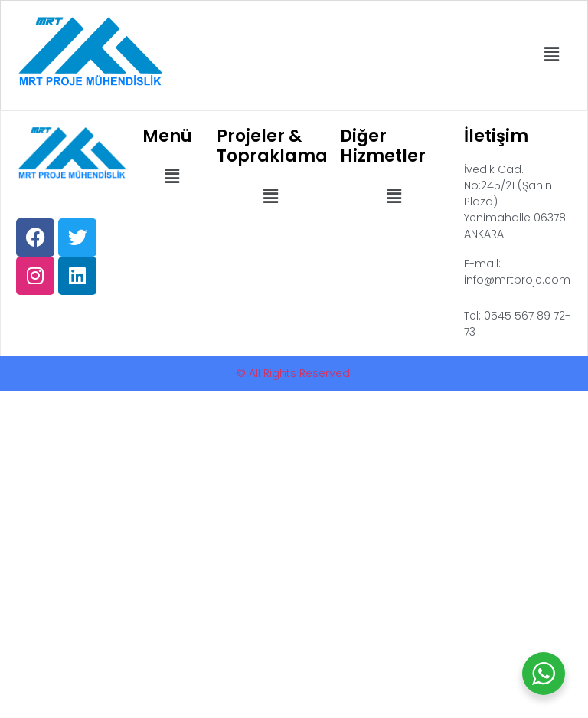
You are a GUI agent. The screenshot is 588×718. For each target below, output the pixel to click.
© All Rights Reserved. (294, 373)
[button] (552, 55)
